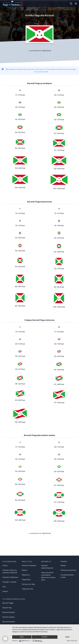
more (67, 637)
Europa (5, 591)
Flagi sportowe (27, 589)
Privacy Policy (74, 641)
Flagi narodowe (9, 562)
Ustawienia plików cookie (67, 576)
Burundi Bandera (9, 612)
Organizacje (26, 579)
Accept (45, 637)
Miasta (24, 570)
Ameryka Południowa (10, 577)
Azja (4, 587)
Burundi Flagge (8, 603)
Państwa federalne (29, 565)
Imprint (68, 641)
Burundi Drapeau (9, 617)
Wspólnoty (26, 575)
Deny (22, 637)
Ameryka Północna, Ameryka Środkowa (10, 571)
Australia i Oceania (9, 582)
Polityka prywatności (68, 570)
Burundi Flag (7, 608)
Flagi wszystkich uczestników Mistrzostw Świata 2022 (48, 576)
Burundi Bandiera (9, 622)
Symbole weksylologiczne (47, 567)
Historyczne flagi (28, 584)
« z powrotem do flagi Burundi (39, 51)
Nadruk (63, 565)
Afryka (5, 565)
